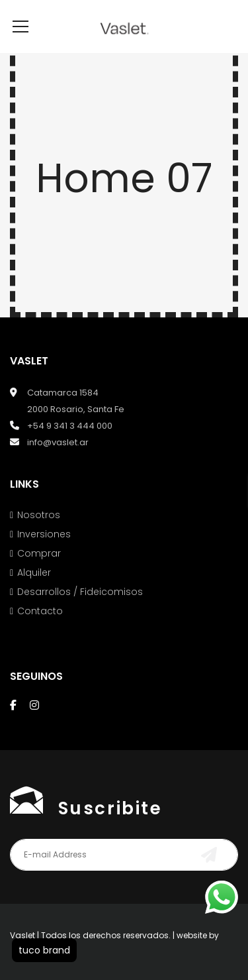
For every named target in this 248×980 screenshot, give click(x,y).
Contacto (40, 631)
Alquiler (34, 592)
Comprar (39, 573)
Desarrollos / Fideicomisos (80, 612)
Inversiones (44, 554)
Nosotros (39, 535)
